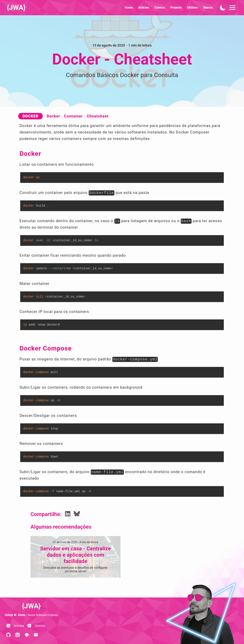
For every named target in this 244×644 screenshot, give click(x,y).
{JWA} (16, 8)
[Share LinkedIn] (68, 514)
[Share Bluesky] (77, 514)
